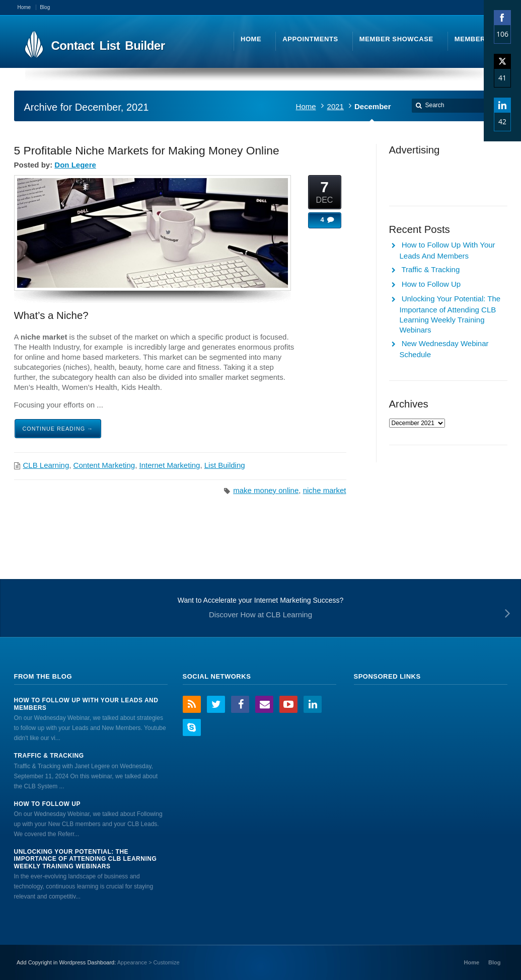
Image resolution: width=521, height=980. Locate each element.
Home (306, 106)
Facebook (240, 704)
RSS (192, 704)
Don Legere (75, 165)
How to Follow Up (431, 284)
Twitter (216, 704)
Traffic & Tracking (430, 269)
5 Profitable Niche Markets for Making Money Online (147, 150)
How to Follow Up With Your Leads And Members (86, 704)
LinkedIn (313, 704)
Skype (192, 727)
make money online (266, 490)
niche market (325, 490)
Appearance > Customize (148, 962)
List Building (225, 465)
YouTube (288, 704)
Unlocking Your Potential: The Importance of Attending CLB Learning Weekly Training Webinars (86, 859)
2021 (336, 106)
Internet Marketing (170, 465)
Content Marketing (104, 465)
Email (264, 704)
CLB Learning (46, 465)
